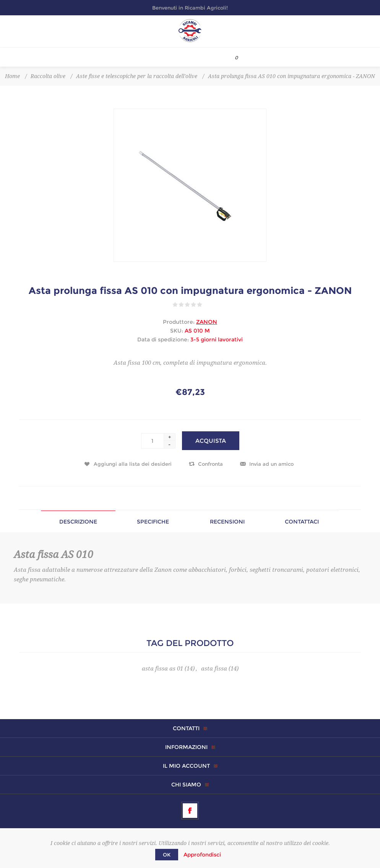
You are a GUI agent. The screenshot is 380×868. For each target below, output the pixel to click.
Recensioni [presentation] (227, 522)
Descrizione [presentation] (78, 522)
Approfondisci (202, 855)
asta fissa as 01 (162, 669)
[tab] (78, 521)
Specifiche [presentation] (153, 522)
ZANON (207, 322)
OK (167, 855)
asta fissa (214, 669)
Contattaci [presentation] (302, 522)
